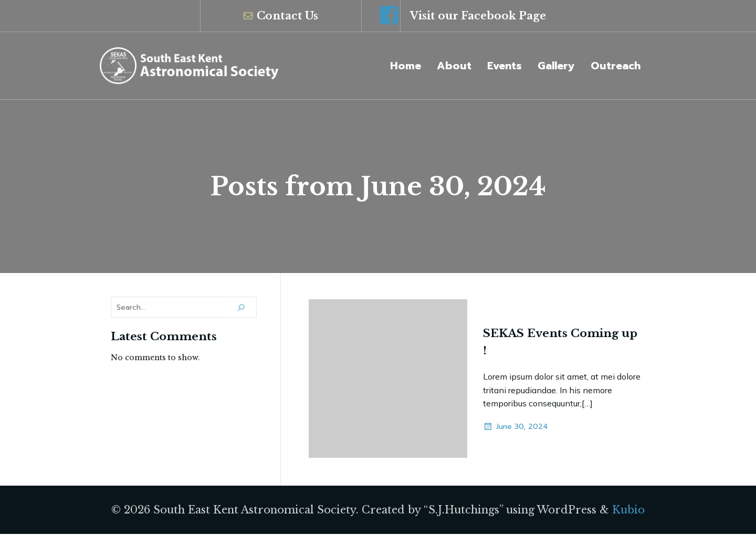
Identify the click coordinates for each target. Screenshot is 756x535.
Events (505, 66)
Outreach (616, 66)
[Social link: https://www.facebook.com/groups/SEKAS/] (389, 16)
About (454, 66)
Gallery (556, 66)
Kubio (628, 511)
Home (406, 66)
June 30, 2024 (516, 428)
